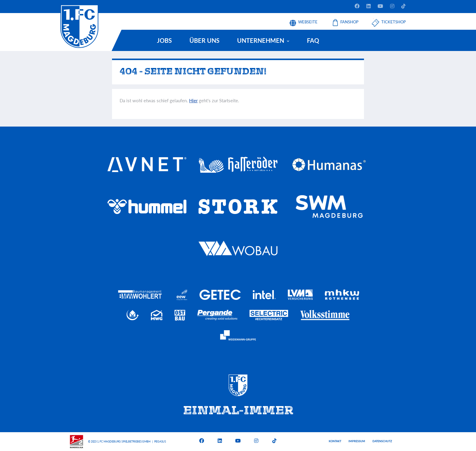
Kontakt (335, 441)
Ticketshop (394, 20)
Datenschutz (382, 441)
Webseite (308, 20)
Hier (193, 100)
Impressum (357, 441)
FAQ (313, 40)
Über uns (204, 40)
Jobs (164, 40)
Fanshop (349, 20)
